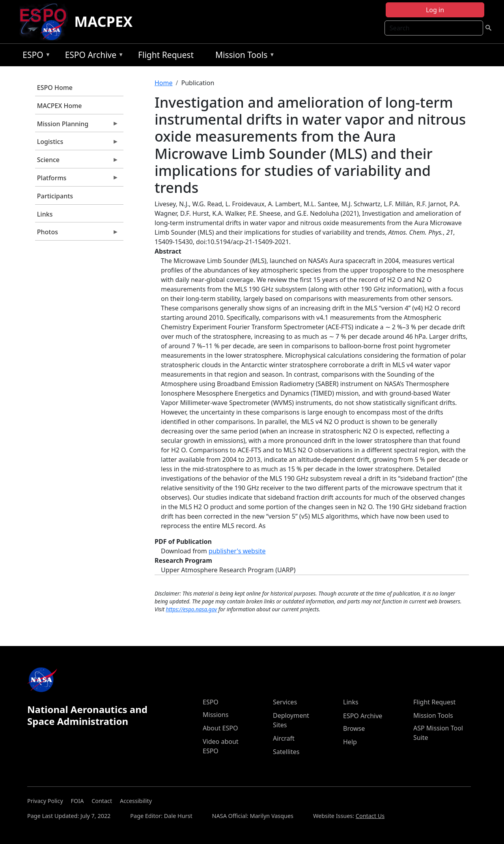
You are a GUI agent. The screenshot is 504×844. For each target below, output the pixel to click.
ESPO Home (55, 88)
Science (77, 162)
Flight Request (166, 55)
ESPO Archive (92, 56)
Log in (435, 10)
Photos (77, 234)
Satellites (286, 752)
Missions (216, 715)
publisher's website (237, 551)
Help (350, 742)
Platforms (77, 180)
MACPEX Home (60, 106)
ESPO (35, 56)
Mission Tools (243, 56)
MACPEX (103, 21)
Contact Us (370, 816)
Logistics (77, 144)
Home (164, 83)
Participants (55, 196)
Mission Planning (77, 126)
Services (285, 702)
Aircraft (284, 738)
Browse (354, 728)
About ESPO (220, 728)
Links (45, 214)
